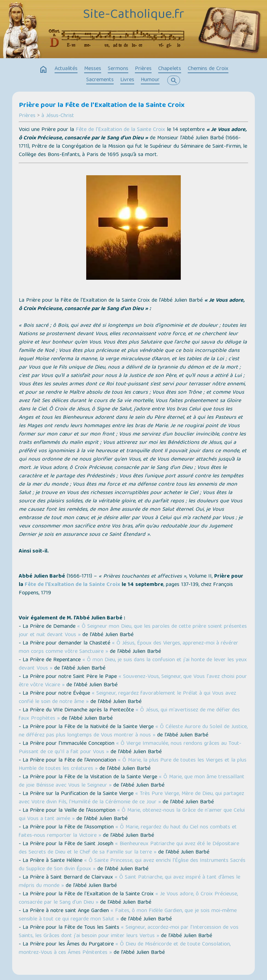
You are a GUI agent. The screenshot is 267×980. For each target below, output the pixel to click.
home (43, 70)
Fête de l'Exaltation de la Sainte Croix (120, 130)
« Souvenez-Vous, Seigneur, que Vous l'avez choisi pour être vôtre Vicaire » (133, 681)
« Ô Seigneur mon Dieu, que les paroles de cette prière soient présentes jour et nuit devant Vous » (133, 631)
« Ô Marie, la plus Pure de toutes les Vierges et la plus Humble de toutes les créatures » (133, 765)
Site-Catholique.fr (134, 15)
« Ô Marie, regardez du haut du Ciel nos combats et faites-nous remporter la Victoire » (128, 832)
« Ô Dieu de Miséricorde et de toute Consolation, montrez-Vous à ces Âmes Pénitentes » (125, 949)
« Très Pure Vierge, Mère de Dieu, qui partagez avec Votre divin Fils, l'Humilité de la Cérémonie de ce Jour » (131, 798)
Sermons (118, 69)
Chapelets (170, 69)
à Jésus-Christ (58, 116)
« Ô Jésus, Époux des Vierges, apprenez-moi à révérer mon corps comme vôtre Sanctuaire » (128, 648)
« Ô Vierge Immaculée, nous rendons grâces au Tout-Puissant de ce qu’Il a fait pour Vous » (130, 748)
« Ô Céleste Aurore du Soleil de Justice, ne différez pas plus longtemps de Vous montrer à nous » (133, 731)
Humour (150, 80)
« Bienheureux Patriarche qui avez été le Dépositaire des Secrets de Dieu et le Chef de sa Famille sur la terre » (129, 848)
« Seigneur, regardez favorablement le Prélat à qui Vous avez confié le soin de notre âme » (127, 698)
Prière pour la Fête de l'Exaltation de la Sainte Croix (102, 106)
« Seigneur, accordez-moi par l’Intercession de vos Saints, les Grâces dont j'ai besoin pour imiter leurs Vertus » (129, 932)
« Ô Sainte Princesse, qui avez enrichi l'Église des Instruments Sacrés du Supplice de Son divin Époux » (132, 865)
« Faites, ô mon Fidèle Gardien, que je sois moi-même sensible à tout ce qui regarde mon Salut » (128, 915)
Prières (143, 69)
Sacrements (100, 80)
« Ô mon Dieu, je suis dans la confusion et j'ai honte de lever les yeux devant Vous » (133, 664)
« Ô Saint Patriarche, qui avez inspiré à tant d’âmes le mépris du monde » (130, 882)
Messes (93, 69)
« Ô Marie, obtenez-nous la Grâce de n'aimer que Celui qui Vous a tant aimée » (132, 815)
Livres (127, 80)
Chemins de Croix (208, 69)
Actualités (66, 69)
